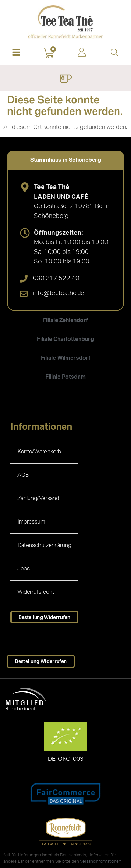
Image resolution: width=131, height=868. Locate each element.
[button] (16, 53)
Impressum (31, 522)
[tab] (65, 160)
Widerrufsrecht (36, 592)
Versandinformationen (101, 861)
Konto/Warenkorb (39, 452)
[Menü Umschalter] (65, 80)
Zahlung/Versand (38, 498)
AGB (23, 475)
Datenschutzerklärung (44, 545)
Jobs (24, 569)
